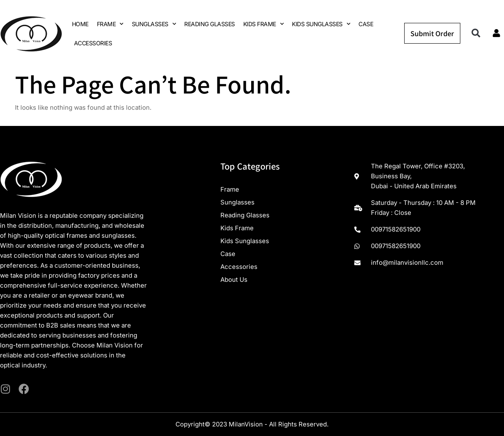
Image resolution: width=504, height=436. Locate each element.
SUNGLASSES (154, 24)
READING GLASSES (210, 24)
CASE (366, 24)
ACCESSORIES (93, 43)
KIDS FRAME (264, 24)
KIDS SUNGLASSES (321, 24)
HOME (80, 24)
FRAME (110, 24)
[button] (476, 33)
